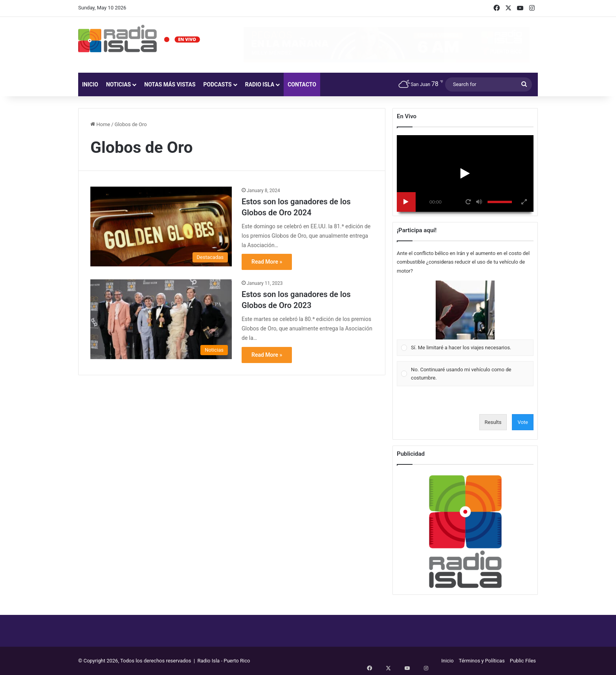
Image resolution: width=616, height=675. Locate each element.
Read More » (267, 262)
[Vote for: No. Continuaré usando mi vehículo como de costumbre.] (465, 374)
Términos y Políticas (482, 661)
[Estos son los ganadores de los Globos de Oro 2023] (161, 319)
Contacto (302, 84)
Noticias (118, 84)
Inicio (90, 84)
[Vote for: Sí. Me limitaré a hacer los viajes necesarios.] (465, 318)
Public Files (523, 661)
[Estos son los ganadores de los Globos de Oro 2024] (161, 227)
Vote (523, 422)
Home (100, 124)
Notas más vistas (170, 84)
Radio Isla (260, 84)
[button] (465, 310)
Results (493, 422)
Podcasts (218, 84)
